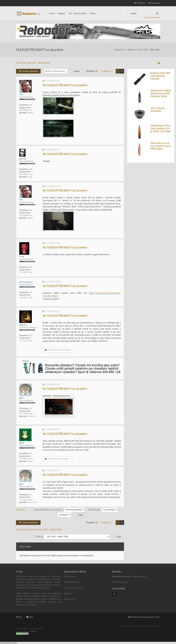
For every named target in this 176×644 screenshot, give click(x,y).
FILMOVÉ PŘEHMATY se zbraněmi (40, 50)
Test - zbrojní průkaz (77, 13)
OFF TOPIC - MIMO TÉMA (149, 50)
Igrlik (21, 398)
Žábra (22, 443)
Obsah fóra (119, 50)
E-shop (93, 13)
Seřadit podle (103, 510)
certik (22, 257)
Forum (52, 13)
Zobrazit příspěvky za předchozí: (60, 510)
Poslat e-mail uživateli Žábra (57, 459)
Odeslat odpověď (28, 71)
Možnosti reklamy (120, 582)
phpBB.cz (34, 631)
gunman (23, 159)
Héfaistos (23, 325)
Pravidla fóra (70, 576)
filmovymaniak (25, 282)
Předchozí (20, 510)
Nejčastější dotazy (72, 582)
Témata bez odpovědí (26, 63)
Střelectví (131, 50)
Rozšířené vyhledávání (152, 18)
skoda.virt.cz (70, 599)
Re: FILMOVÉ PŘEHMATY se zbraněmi (65, 85)
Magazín (62, 13)
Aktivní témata (44, 63)
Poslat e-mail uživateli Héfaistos (58, 350)
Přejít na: (39, 536)
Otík (21, 94)
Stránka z (107, 71)
